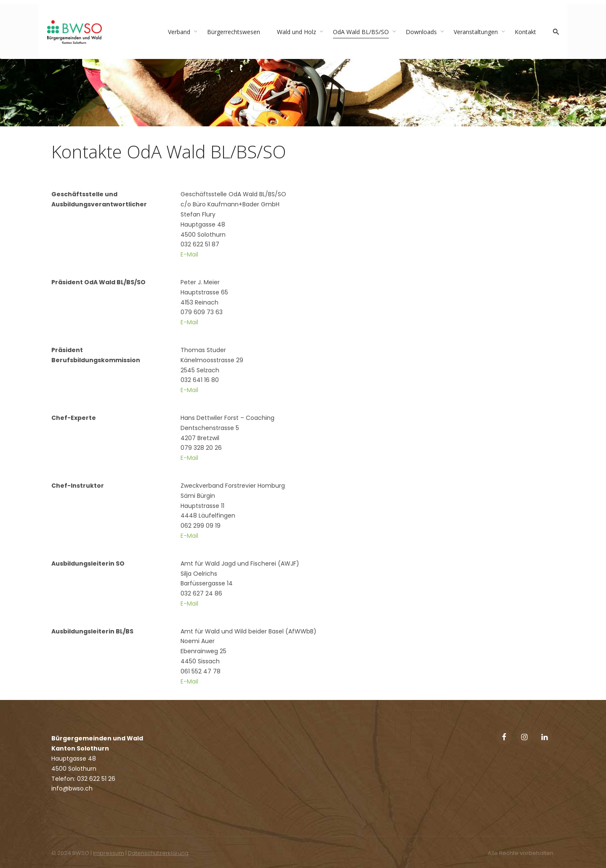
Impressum (109, 853)
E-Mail (189, 254)
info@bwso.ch (72, 788)
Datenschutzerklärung (158, 853)
